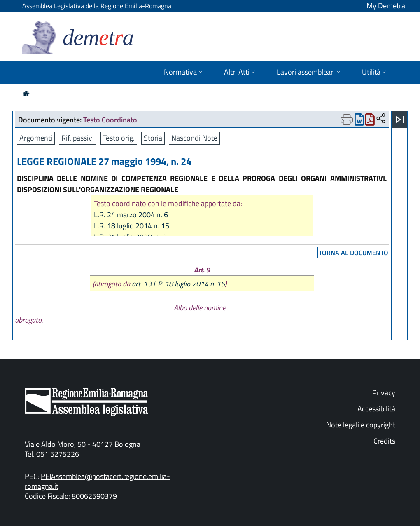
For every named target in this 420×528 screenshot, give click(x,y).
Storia (153, 138)
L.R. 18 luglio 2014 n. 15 (132, 226)
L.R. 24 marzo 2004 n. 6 (131, 215)
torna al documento (353, 253)
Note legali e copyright (361, 425)
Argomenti (36, 138)
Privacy (384, 393)
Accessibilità (376, 409)
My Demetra (386, 6)
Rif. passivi (78, 138)
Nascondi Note (194, 138)
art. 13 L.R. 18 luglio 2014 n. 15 (178, 284)
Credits (384, 441)
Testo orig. (119, 138)
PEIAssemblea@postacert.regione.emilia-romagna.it (97, 481)
